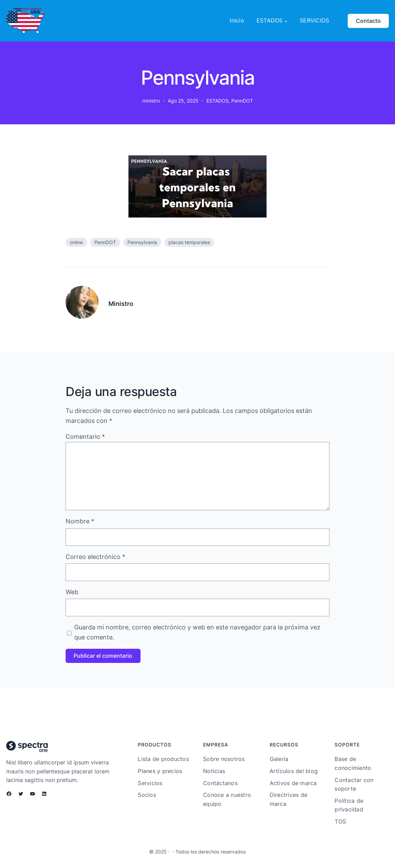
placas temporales (189, 242)
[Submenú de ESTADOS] (286, 21)
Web (72, 592)
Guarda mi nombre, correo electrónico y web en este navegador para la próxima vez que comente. (197, 632)
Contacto (368, 21)
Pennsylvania (142, 242)
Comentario (85, 437)
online (76, 242)
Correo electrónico (95, 557)
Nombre (80, 521)
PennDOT (242, 101)
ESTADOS (218, 101)
